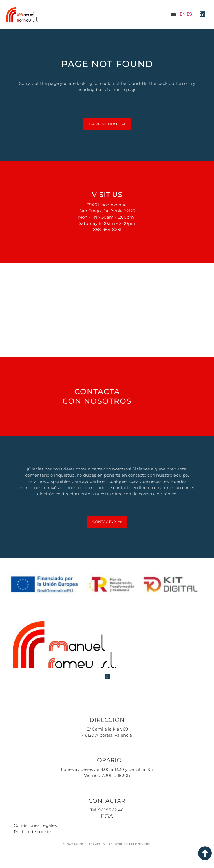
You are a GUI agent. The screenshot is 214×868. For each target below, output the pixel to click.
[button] (174, 15)
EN (183, 14)
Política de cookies (33, 832)
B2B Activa (143, 844)
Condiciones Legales (35, 825)
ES (189, 14)
